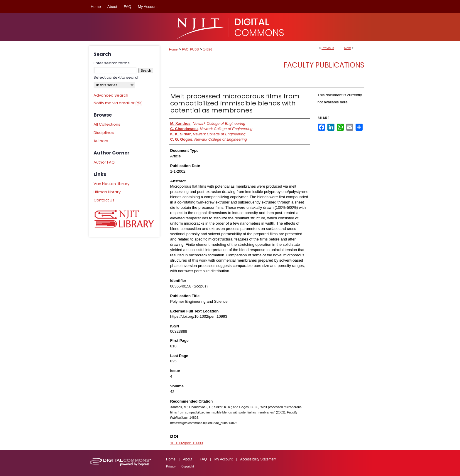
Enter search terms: (112, 63)
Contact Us (104, 200)
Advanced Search (111, 95)
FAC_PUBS (190, 49)
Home (173, 49)
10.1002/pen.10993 (187, 443)
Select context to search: (117, 77)
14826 (208, 49)
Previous (328, 48)
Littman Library (107, 192)
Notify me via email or (118, 103)
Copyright (188, 466)
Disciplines (104, 133)
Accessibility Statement (258, 459)
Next (347, 48)
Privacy (171, 466)
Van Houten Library (111, 184)
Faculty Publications (324, 65)
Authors (101, 141)
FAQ (203, 459)
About (188, 459)
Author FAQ (104, 162)
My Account (224, 459)
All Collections (107, 124)
